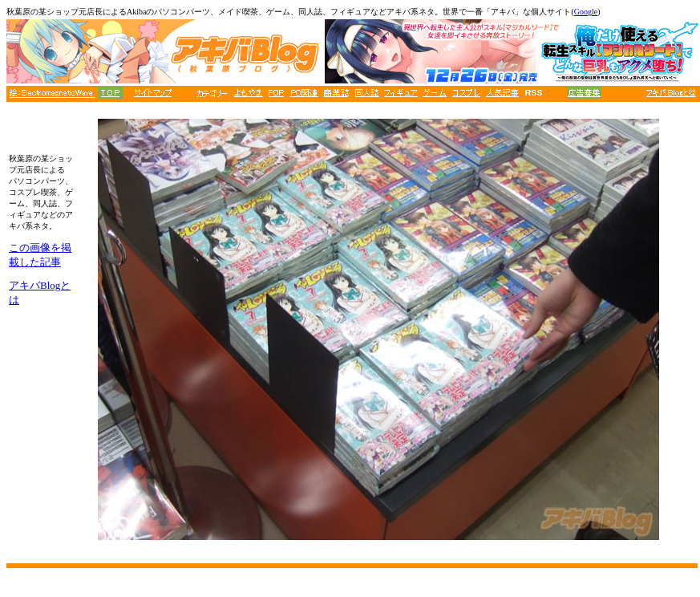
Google (586, 12)
